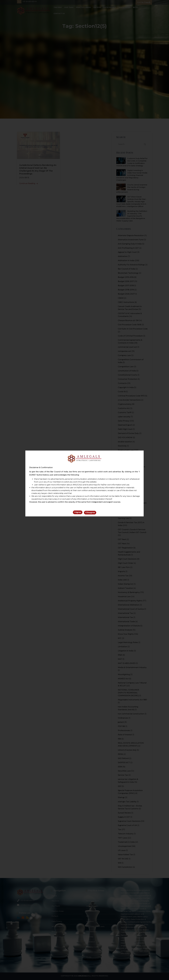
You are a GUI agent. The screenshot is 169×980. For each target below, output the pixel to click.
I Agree (78, 513)
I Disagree (90, 513)
